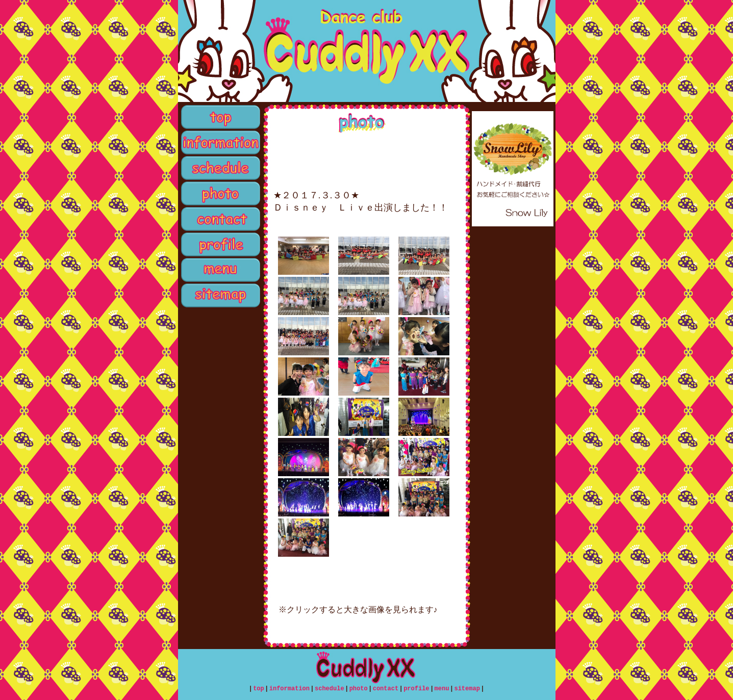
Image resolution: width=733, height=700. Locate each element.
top (220, 117)
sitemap (220, 296)
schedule (220, 168)
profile (220, 245)
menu (220, 270)
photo (220, 194)
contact (220, 219)
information (220, 143)
